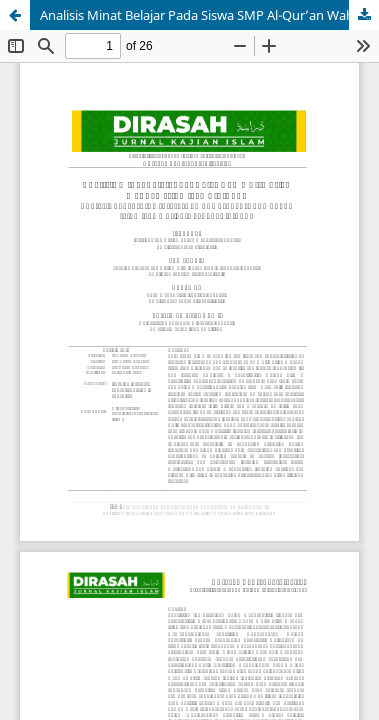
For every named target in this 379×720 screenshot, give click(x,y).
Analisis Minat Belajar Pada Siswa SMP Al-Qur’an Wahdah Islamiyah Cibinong (209, 15)
